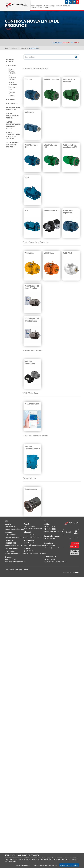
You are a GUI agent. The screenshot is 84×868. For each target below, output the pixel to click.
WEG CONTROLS (12, 103)
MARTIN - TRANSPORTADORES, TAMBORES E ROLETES (13, 125)
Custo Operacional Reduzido (12, 78)
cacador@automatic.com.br (34, 528)
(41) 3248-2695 (49, 538)
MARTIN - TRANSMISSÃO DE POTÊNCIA (12, 116)
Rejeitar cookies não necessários (45, 865)
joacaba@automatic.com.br (15, 529)
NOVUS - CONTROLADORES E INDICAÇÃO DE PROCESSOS (13, 136)
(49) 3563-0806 (30, 526)
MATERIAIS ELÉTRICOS (10, 61)
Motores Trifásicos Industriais (12, 71)
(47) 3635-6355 (11, 551)
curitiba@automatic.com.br (53, 531)
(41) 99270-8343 (50, 529)
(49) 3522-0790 (11, 527)
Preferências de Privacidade (16, 570)
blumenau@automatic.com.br (16, 537)
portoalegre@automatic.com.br (55, 561)
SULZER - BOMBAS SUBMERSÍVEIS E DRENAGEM (12, 145)
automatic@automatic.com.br (16, 545)
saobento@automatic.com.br (15, 553)
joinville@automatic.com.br (34, 553)
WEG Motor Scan (13, 88)
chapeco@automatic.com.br (34, 537)
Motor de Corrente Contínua (12, 94)
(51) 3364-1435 (49, 559)
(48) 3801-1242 (11, 559)
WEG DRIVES (10, 99)
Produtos (59, 6)
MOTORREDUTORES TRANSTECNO (13, 109)
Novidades (66, 6)
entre (76, 42)
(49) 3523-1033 (11, 543)
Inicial (8, 48)
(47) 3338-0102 (11, 535)
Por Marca (24, 48)
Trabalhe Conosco (37, 8)
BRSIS (77, 572)
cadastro (67, 42)
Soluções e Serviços (49, 6)
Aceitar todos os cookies (69, 865)
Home (33, 6)
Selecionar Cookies (23, 865)
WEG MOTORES (11, 66)
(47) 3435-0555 (30, 551)
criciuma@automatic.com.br (15, 562)
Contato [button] (47, 8)
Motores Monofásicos (13, 83)
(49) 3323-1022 (30, 534)
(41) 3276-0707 (49, 527)
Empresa (39, 6)
